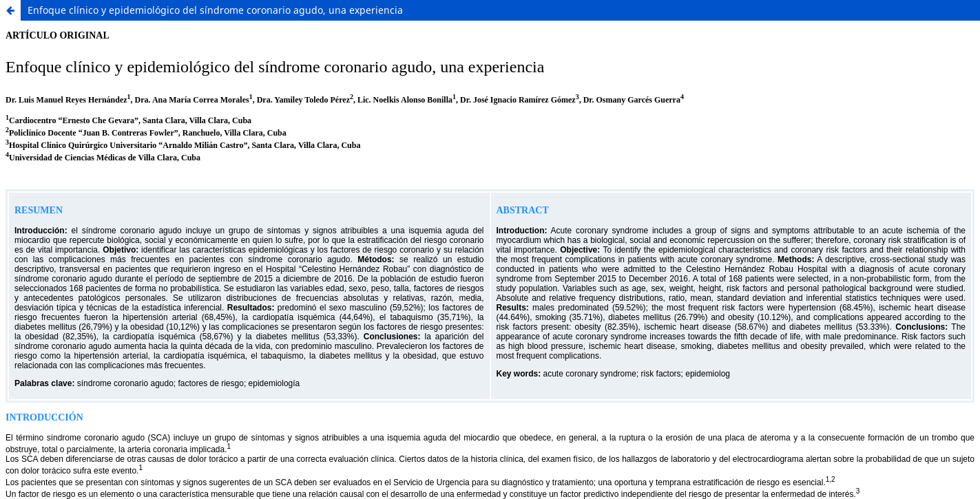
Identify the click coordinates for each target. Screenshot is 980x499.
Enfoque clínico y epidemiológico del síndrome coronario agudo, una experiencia (215, 10)
